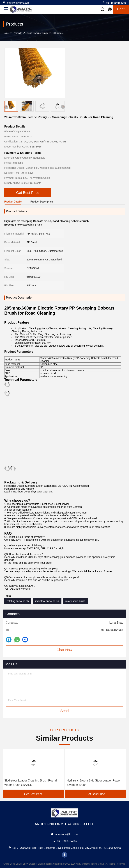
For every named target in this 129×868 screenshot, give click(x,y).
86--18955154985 (114, 3)
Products (18, 33)
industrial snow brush (47, 601)
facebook (64, 855)
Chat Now (64, 650)
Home (6, 33)
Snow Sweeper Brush (37, 33)
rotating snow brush (18, 601)
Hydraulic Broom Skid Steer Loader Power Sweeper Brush (94, 783)
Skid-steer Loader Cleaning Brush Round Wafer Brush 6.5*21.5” (31, 783)
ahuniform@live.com (16, 3)
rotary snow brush (75, 601)
